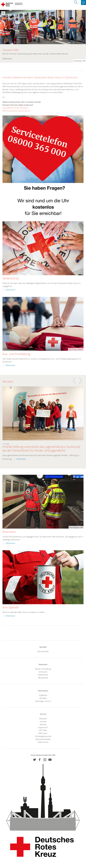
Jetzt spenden (43, 651)
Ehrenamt (9, 532)
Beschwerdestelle (43, 739)
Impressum (43, 727)
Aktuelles (43, 698)
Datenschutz (43, 742)
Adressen (43, 719)
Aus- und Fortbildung (16, 354)
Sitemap (43, 724)
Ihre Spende (11, 607)
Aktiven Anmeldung (43, 669)
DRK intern (43, 733)
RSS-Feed (43, 730)
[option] (43, 36)
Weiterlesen (10, 290)
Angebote (43, 695)
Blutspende (43, 678)
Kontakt (43, 721)
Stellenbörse (11, 278)
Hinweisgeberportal (43, 736)
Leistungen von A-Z (43, 701)
